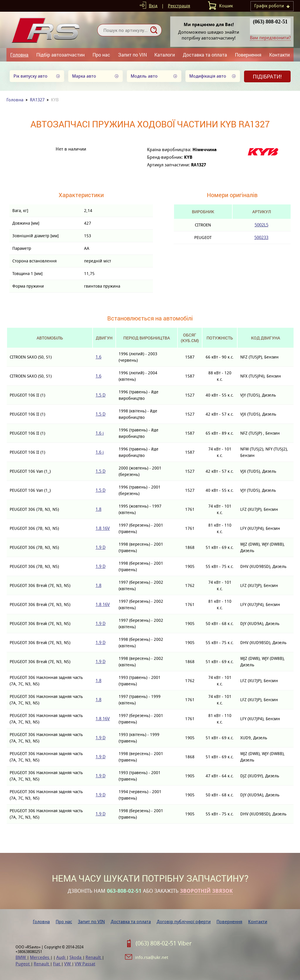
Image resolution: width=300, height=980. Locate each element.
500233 (261, 237)
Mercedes (40, 957)
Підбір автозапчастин (60, 55)
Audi (61, 957)
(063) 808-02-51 (270, 22)
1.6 (98, 357)
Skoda (76, 957)
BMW (21, 957)
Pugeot (23, 964)
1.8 (98, 509)
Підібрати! (267, 76)
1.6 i (100, 433)
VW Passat (85, 964)
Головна (19, 55)
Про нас (101, 55)
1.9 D (100, 547)
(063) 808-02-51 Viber (164, 943)
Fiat (57, 964)
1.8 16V (103, 528)
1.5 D (100, 395)
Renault (94, 957)
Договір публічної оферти (184, 922)
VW (68, 964)
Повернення (248, 55)
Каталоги (165, 55)
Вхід (153, 6)
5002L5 (261, 225)
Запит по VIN (132, 55)
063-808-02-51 (124, 891)
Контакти (279, 55)
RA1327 (37, 100)
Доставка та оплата (205, 55)
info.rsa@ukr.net (152, 957)
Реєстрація (179, 6)
